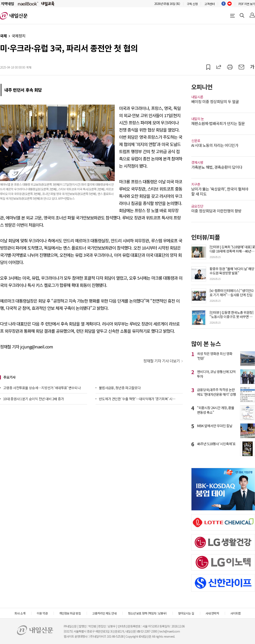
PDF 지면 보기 (247, 4)
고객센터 (210, 4)
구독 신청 (192, 4)
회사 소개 (20, 613)
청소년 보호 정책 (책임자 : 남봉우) (147, 613)
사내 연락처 (212, 613)
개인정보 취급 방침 (70, 613)
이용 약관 (42, 613)
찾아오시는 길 (186, 613)
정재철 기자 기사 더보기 (161, 361)
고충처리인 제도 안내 (104, 613)
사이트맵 (235, 613)
